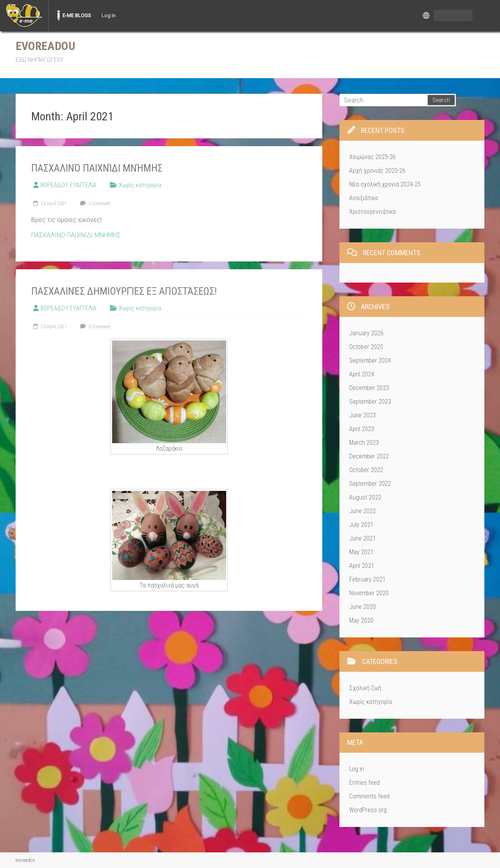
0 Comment (94, 204)
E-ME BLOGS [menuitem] (77, 15)
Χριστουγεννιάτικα (372, 212)
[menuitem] (24, 16)
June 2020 (362, 607)
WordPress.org (368, 810)
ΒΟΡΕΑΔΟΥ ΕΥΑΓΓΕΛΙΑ (69, 185)
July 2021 (361, 525)
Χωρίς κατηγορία (140, 185)
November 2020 (369, 593)
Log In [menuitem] (109, 15)
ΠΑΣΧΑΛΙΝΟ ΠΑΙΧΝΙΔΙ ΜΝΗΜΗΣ (76, 235)
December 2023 (369, 388)
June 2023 (362, 415)
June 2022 (362, 511)
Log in (357, 769)
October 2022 (366, 470)
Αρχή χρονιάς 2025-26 (377, 171)
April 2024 (362, 374)
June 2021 (362, 538)
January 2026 (366, 333)
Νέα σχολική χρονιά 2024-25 (385, 184)
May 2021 (361, 552)
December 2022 (369, 456)
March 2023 (364, 443)
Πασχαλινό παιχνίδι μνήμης (97, 168)
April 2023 (362, 429)
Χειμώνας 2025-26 (372, 157)
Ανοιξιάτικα (363, 198)
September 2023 (370, 402)
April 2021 (362, 566)
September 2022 (370, 484)
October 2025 (366, 347)
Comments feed (369, 796)
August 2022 (365, 497)
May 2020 (361, 620)
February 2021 (367, 579)
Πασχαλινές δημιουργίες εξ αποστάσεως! (124, 291)
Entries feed (364, 783)
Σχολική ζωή (365, 688)
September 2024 (370, 361)
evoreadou (46, 46)
